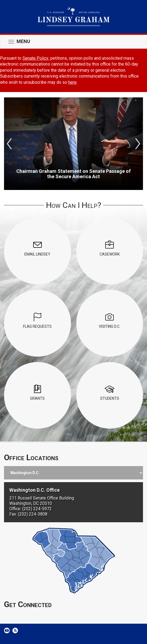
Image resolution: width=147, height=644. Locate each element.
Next (138, 144)
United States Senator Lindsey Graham (73, 17)
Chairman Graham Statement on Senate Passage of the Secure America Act (73, 174)
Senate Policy (35, 58)
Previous (9, 144)
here (72, 82)
